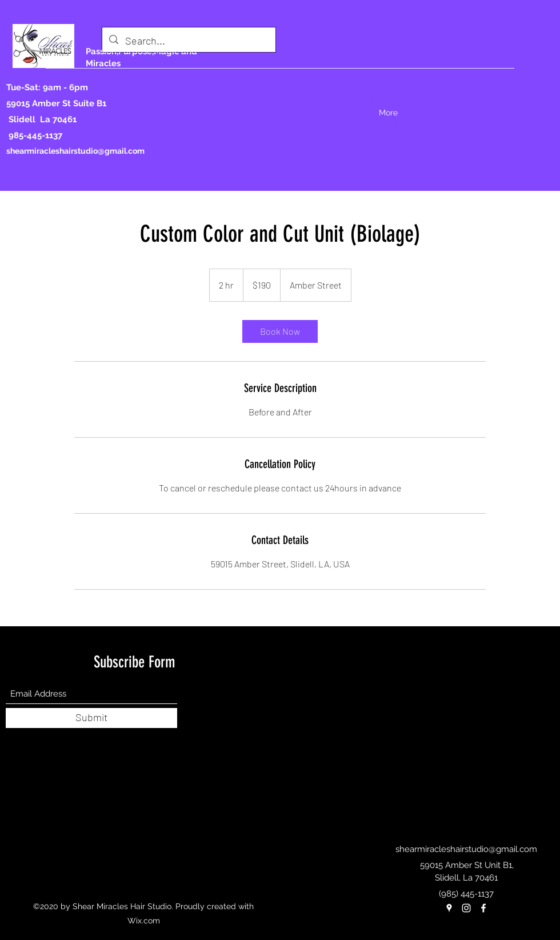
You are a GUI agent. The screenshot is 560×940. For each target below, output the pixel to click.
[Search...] (188, 41)
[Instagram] (466, 908)
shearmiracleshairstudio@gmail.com (75, 151)
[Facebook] (483, 908)
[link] (280, 331)
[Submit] (91, 718)
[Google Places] (449, 908)
